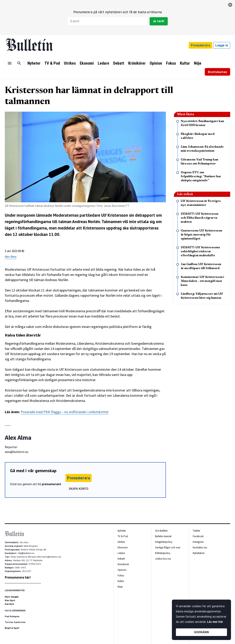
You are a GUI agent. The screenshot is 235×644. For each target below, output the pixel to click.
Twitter (196, 531)
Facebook (198, 536)
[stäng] (230, 5)
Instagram (198, 542)
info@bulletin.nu (26, 553)
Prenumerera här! (18, 577)
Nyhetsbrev (199, 553)
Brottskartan (217, 72)
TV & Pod (52, 63)
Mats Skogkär (12, 597)
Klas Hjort (10, 600)
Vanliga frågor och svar (168, 547)
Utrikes (70, 63)
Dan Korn (9, 604)
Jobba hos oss (163, 559)
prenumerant (51, 484)
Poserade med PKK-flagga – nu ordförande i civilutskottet (65, 412)
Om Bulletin (161, 531)
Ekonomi (87, 63)
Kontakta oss (200, 547)
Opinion (156, 63)
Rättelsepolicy (163, 553)
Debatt (119, 63)
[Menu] (10, 63)
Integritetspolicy (164, 542)
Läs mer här (215, 622)
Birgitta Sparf (12, 628)
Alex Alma (11, 257)
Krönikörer (137, 63)
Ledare (103, 63)
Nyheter (34, 63)
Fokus (171, 63)
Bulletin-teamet (163, 536)
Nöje (198, 63)
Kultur (185, 63)
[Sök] (19, 63)
